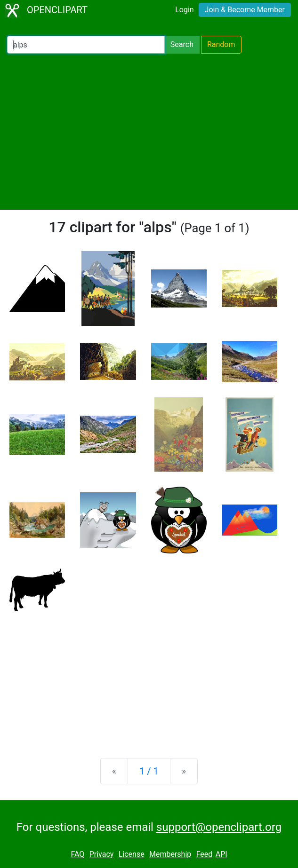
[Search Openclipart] (86, 45)
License (132, 855)
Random (221, 44)
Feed (205, 855)
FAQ (77, 855)
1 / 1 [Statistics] (149, 771)
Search (182, 44)
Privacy (102, 855)
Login (184, 10)
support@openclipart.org (219, 827)
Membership (170, 855)
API (221, 855)
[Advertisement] (149, 132)
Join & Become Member (245, 10)
